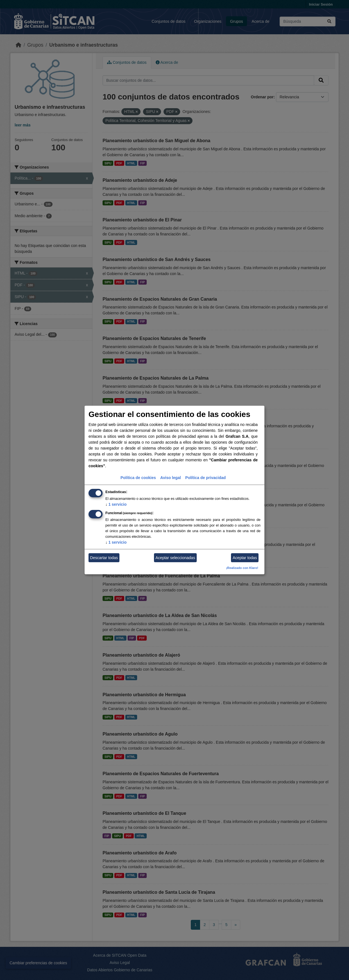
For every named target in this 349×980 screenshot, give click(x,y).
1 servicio (116, 504)
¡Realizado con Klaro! (242, 568)
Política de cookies (138, 478)
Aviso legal (170, 478)
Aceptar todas (245, 558)
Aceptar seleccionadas (175, 558)
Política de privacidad (205, 478)
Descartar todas (104, 558)
